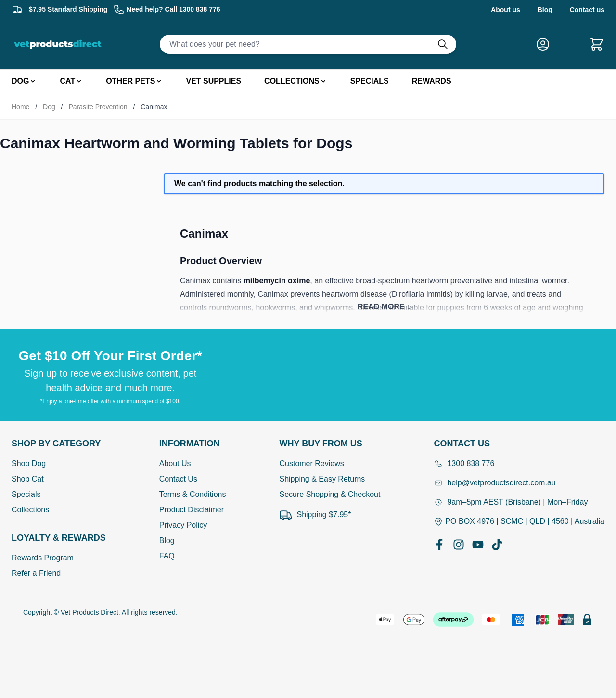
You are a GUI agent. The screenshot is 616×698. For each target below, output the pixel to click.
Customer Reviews (311, 463)
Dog (49, 107)
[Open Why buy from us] (330, 444)
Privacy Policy (183, 525)
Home (20, 107)
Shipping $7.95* (315, 515)
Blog (545, 10)
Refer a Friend (36, 573)
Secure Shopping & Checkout (330, 494)
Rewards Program (43, 558)
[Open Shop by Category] (59, 444)
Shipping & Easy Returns (322, 479)
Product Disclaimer (192, 510)
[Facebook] (439, 545)
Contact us (587, 10)
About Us (175, 463)
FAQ (167, 556)
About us (506, 10)
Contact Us (178, 479)
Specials (26, 494)
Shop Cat (28, 479)
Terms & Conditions (193, 494)
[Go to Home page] (60, 44)
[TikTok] (497, 545)
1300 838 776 (464, 463)
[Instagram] (459, 545)
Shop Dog (29, 463)
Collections (30, 510)
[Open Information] (193, 444)
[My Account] (547, 44)
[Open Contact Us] (519, 444)
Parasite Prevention (98, 107)
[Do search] (447, 44)
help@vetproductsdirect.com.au (494, 483)
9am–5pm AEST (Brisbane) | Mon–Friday (511, 502)
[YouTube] (478, 545)
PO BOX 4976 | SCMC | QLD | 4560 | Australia (519, 521)
